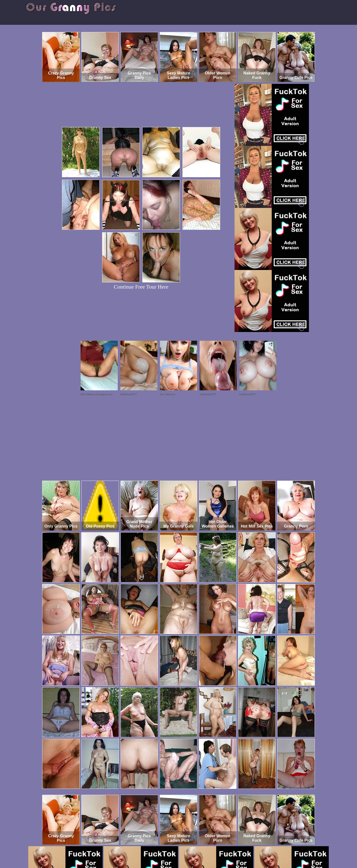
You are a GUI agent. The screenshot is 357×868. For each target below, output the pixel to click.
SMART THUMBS (187, 847)
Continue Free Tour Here (141, 287)
